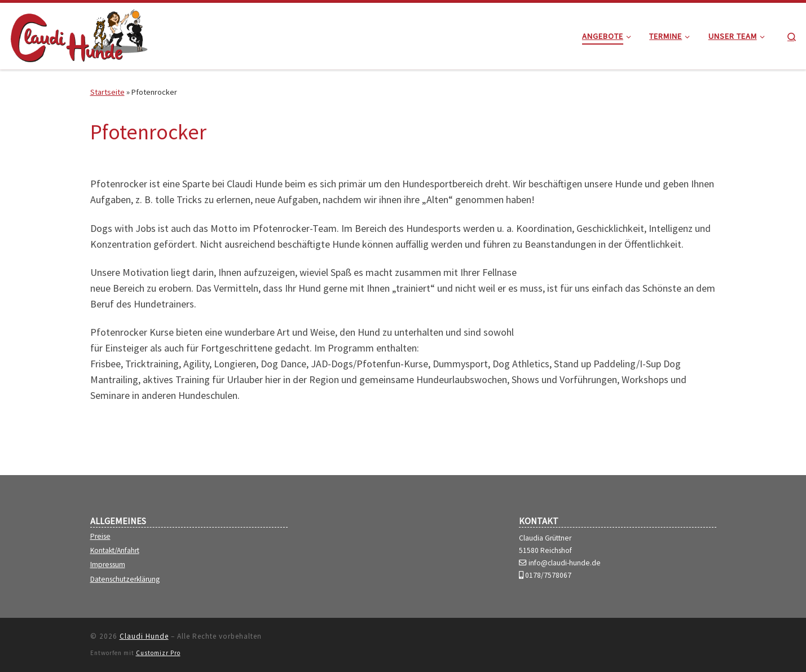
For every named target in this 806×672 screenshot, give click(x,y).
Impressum (108, 565)
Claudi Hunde (144, 636)
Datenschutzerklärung (125, 579)
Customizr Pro (158, 653)
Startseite (107, 92)
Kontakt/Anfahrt (115, 551)
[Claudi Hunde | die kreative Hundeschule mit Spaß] (79, 34)
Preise (100, 537)
